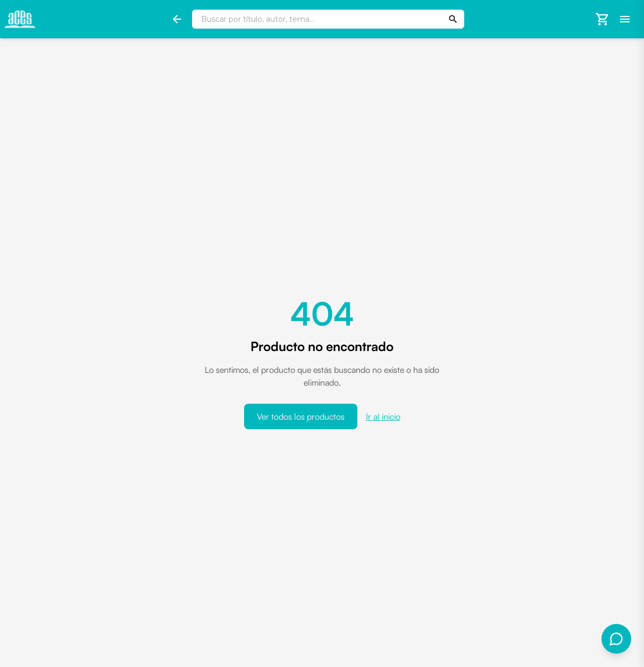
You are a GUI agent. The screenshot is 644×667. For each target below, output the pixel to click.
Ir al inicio (383, 416)
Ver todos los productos (301, 416)
